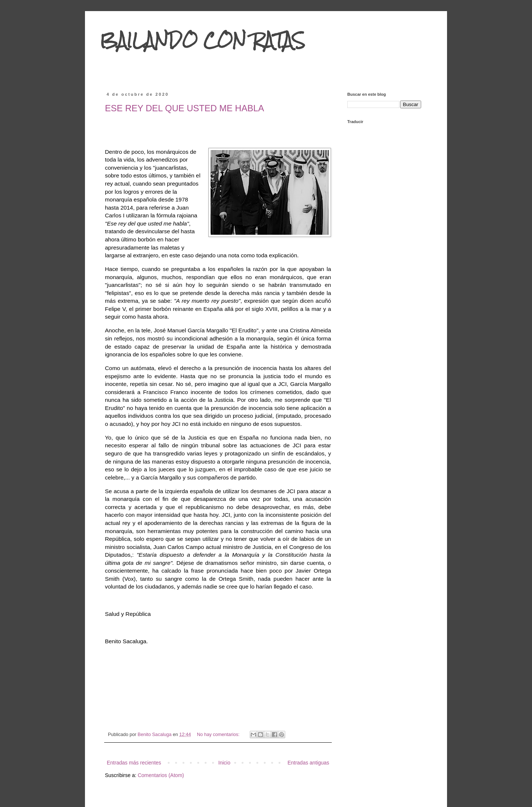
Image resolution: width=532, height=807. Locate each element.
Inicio (224, 763)
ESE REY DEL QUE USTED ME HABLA (185, 108)
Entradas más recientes (134, 763)
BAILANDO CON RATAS (202, 40)
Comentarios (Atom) (161, 775)
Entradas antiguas (308, 763)
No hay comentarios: (219, 735)
